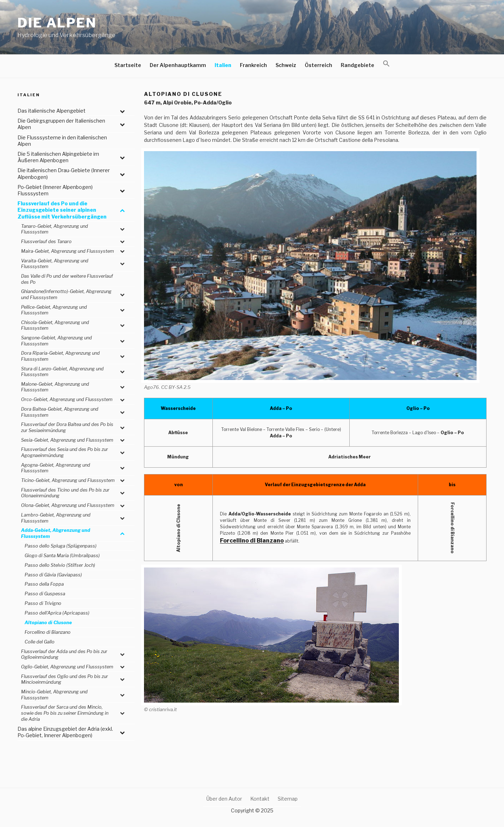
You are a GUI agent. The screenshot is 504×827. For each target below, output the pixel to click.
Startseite (128, 65)
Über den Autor (224, 799)
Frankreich (253, 65)
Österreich (318, 65)
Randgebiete (358, 65)
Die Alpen (57, 23)
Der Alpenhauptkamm (178, 65)
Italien (223, 65)
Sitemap (288, 799)
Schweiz (286, 65)
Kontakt (260, 799)
